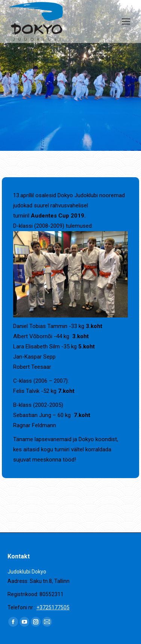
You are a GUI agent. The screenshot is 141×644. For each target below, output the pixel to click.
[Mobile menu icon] (126, 21)
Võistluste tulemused (65, 501)
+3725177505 (53, 607)
